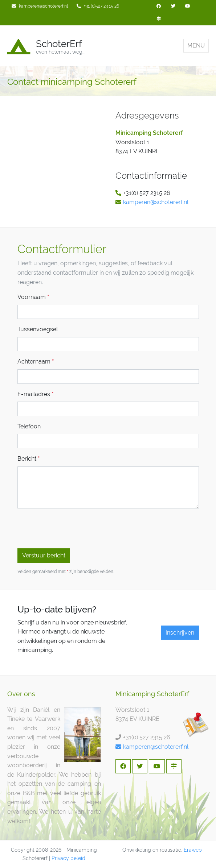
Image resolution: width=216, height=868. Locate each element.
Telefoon (29, 426)
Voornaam (33, 297)
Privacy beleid (68, 858)
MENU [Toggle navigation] (196, 45)
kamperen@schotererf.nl (156, 202)
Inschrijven (180, 633)
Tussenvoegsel (38, 329)
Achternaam (36, 362)
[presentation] (73, 528)
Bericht (29, 459)
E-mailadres (36, 394)
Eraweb (193, 850)
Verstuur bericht (44, 555)
